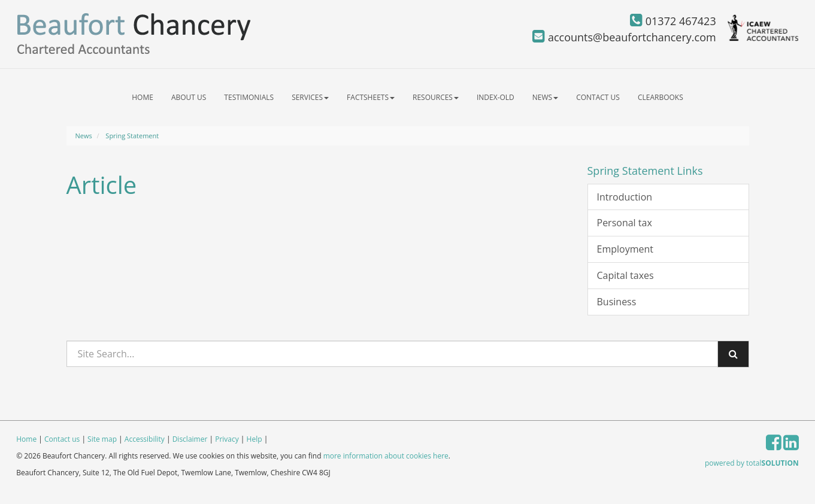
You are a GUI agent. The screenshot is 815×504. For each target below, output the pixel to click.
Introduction (625, 197)
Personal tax (625, 223)
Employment (625, 249)
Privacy (227, 439)
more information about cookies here (386, 456)
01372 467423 (673, 21)
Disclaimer (190, 439)
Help (255, 439)
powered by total (752, 463)
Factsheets (371, 97)
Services (310, 97)
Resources (436, 97)
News (545, 97)
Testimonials (249, 97)
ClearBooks (661, 97)
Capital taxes (625, 275)
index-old (496, 97)
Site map (102, 439)
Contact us (598, 97)
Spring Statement (132, 136)
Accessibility (145, 439)
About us (189, 97)
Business (617, 302)
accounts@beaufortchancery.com (624, 37)
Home (143, 97)
